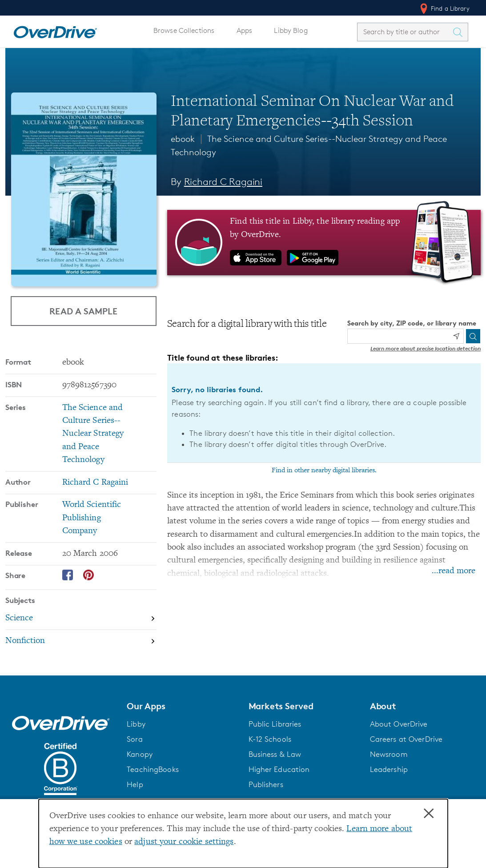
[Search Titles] (460, 32)
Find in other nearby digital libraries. (324, 470)
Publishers (266, 784)
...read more (454, 571)
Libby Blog (291, 30)
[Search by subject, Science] (81, 619)
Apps (245, 30)
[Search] (473, 336)
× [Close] (429, 814)
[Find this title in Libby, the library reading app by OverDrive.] (324, 242)
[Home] (55, 30)
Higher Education (279, 769)
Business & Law (275, 754)
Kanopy (140, 754)
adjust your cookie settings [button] (184, 842)
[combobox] (405, 32)
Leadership (389, 769)
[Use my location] (456, 336)
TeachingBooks (153, 769)
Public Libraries (275, 724)
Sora (135, 739)
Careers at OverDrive (406, 739)
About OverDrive (399, 724)
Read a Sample (83, 311)
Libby (136, 724)
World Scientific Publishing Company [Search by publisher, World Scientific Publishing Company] (92, 518)
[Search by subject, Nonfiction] (81, 641)
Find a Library (444, 8)
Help (135, 784)
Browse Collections (184, 30)
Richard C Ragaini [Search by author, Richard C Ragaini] (223, 182)
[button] (182, 706)
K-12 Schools (270, 739)
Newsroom (389, 754)
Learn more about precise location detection (426, 348)
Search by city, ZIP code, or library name (412, 323)
